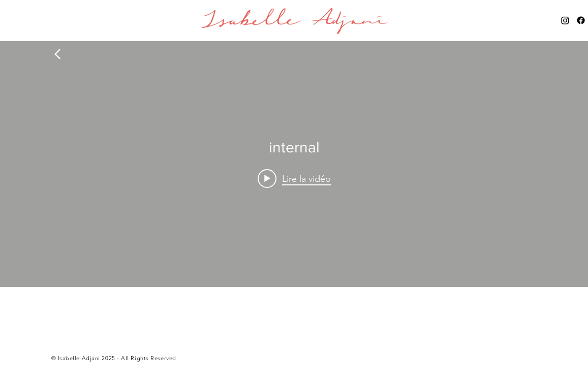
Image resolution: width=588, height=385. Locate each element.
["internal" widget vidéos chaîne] (294, 164)
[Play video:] (294, 178)
